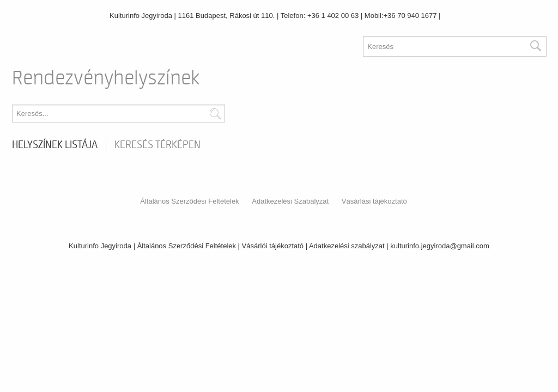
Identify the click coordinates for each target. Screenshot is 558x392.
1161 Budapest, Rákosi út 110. (227, 16)
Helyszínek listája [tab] (55, 145)
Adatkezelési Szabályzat (290, 201)
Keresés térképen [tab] (157, 145)
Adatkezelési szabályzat (347, 246)
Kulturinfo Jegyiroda (141, 16)
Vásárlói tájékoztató (273, 246)
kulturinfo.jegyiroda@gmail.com (440, 246)
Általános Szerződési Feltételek (189, 201)
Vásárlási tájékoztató (374, 201)
